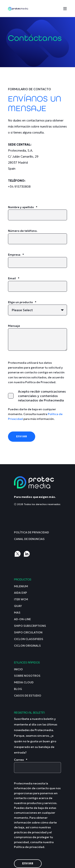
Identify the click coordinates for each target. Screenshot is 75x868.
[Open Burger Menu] (65, 9)
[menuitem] (31, 532)
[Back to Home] (18, 8)
